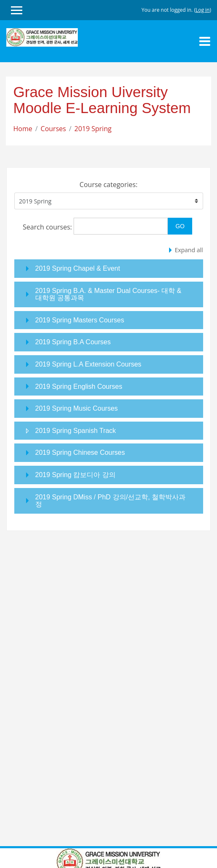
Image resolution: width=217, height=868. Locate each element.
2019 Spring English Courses (79, 387)
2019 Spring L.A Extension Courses (89, 364)
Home (23, 129)
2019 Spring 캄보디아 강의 (75, 475)
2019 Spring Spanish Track (76, 431)
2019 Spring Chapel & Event (78, 268)
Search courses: (48, 227)
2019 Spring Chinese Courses (80, 452)
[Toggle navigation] (205, 41)
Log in (203, 10)
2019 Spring (93, 129)
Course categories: (108, 185)
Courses (53, 129)
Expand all (189, 250)
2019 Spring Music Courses (77, 408)
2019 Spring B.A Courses (73, 342)
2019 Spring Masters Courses (80, 320)
